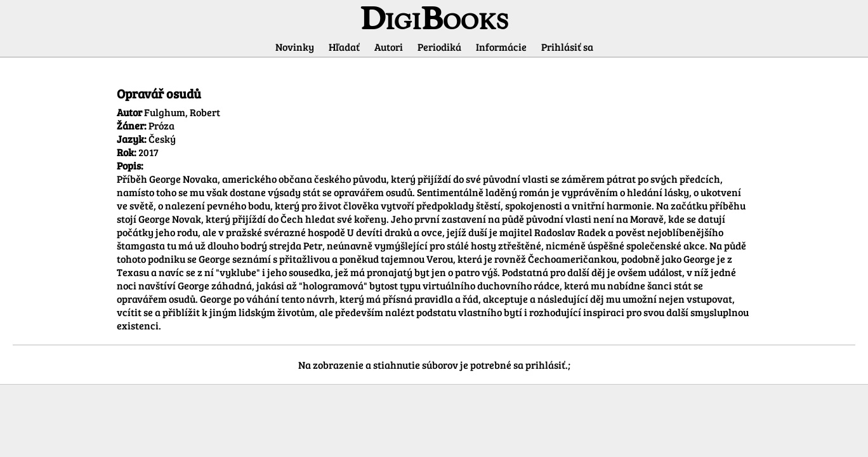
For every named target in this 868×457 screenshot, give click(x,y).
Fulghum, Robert (182, 112)
